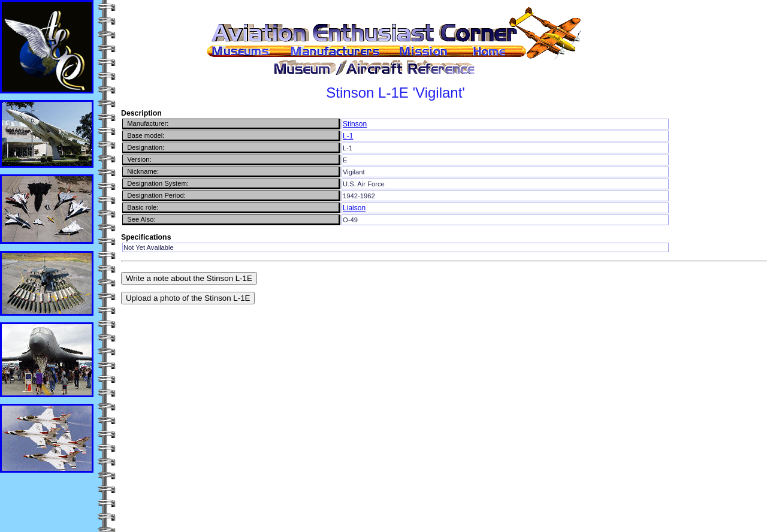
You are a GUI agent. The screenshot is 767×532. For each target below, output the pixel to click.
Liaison (354, 208)
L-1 (348, 136)
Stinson (355, 124)
